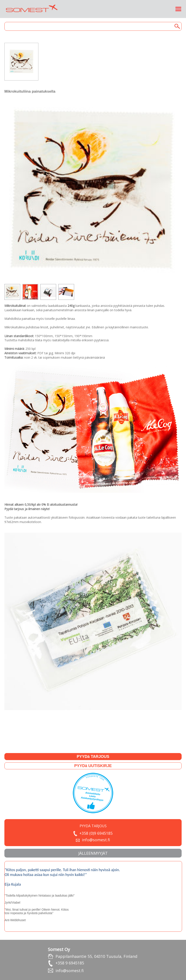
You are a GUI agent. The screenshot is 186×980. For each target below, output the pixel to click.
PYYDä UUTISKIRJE (93, 766)
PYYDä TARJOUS (93, 757)
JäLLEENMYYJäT (93, 853)
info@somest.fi (96, 840)
